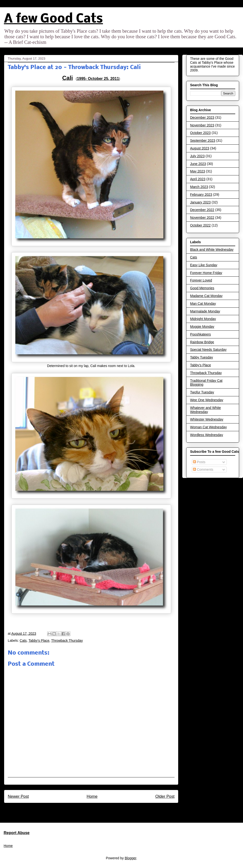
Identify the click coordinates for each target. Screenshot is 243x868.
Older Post (165, 796)
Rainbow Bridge (202, 342)
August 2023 (200, 148)
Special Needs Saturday (208, 350)
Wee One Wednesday (207, 400)
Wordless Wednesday (207, 435)
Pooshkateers (201, 334)
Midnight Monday (203, 319)
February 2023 (201, 195)
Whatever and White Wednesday (205, 410)
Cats (23, 641)
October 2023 (200, 133)
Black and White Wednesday (212, 250)
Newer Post (18, 796)
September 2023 (203, 141)
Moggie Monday (202, 327)
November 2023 (202, 125)
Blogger (130, 858)
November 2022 (202, 218)
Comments (203, 469)
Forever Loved (201, 280)
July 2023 (197, 156)
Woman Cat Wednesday (208, 427)
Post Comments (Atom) (102, 809)
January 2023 (200, 202)
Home (92, 796)
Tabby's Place (39, 641)
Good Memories (202, 288)
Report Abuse (17, 833)
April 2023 (198, 179)
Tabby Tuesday (201, 357)
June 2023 (198, 164)
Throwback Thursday (67, 641)
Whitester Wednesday (207, 419)
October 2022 (200, 225)
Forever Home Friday (206, 273)
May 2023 (197, 171)
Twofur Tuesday (202, 392)
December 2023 (202, 117)
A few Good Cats (53, 19)
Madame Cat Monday (206, 296)
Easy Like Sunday (204, 265)
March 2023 (199, 187)
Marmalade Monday (205, 311)
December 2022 (202, 210)
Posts (199, 462)
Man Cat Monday (203, 304)
